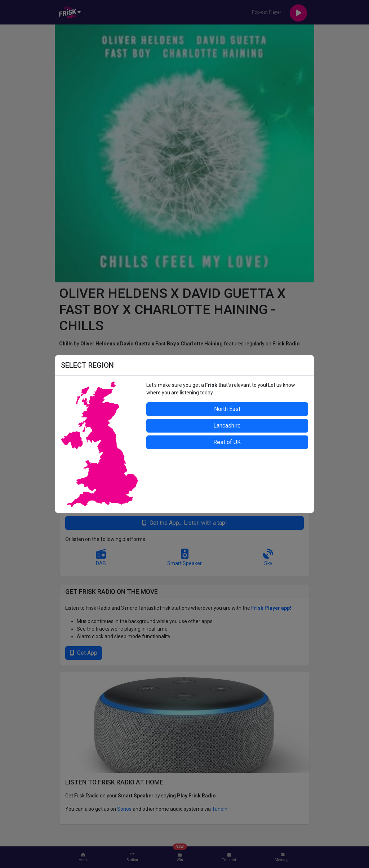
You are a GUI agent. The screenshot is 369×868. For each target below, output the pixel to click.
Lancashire (227, 426)
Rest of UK (227, 442)
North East (227, 409)
